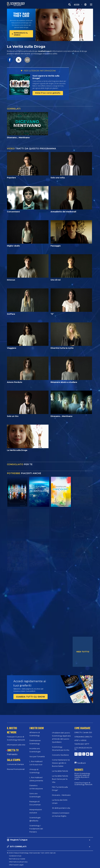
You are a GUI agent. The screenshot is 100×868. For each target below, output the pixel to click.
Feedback (81, 763)
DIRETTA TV (13, 750)
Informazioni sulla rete (16, 745)
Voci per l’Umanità (37, 756)
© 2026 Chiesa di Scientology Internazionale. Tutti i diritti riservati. (31, 853)
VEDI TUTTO (83, 652)
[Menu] (91, 5)
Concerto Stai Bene (60, 755)
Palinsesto (12, 754)
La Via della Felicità (60, 771)
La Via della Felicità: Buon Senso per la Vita (60, 779)
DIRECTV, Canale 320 (83, 732)
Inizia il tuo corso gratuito (48, 93)
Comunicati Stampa (15, 764)
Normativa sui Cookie (17, 859)
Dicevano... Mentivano (61, 795)
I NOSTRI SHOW (37, 728)
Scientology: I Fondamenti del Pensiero (36, 829)
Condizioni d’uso (15, 856)
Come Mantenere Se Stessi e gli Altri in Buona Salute (61, 763)
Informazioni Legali (16, 865)
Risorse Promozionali (16, 769)
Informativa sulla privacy (18, 862)
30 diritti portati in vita (61, 808)
